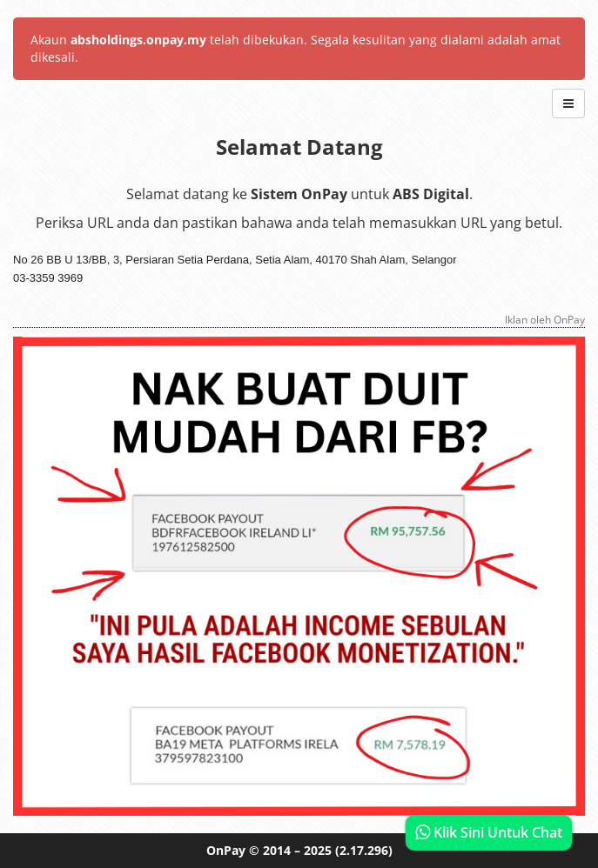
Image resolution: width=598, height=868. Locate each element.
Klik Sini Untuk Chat (489, 832)
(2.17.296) (364, 850)
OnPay (226, 850)
